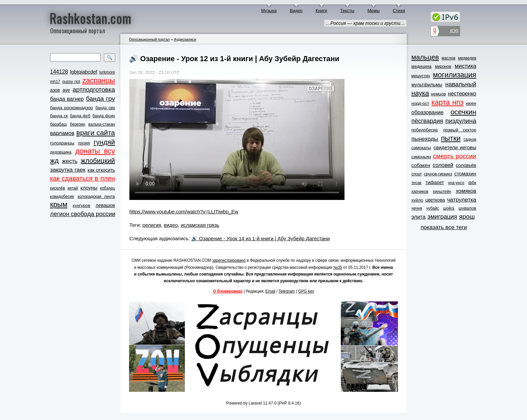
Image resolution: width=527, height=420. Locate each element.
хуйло (417, 200)
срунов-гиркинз (438, 174)
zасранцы (99, 81)
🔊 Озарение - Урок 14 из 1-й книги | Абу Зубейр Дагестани (260, 238)
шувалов (467, 208)
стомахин (465, 174)
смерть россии (455, 156)
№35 (338, 267)
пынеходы (425, 139)
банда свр (105, 108)
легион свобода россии (83, 214)
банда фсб (80, 116)
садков (470, 139)
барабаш (58, 124)
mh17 (55, 82)
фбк (472, 183)
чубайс (433, 208)
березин (77, 124)
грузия (84, 143)
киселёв (57, 188)
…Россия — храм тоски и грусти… (365, 23)
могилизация (455, 75)
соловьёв (466, 165)
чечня (417, 208)
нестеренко (462, 94)
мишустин (421, 76)
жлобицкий (98, 161)
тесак (416, 183)
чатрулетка (462, 200)
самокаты (421, 148)
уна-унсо (456, 183)
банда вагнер (67, 99)
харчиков (420, 192)
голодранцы (62, 143)
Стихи (399, 11)
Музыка (269, 11)
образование (428, 112)
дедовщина (61, 152)
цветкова (435, 200)
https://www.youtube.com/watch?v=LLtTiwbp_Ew (184, 212)
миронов (443, 67)
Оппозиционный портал (149, 39)
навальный (461, 84)
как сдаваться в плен (83, 178)
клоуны (89, 188)
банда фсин (104, 116)
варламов (62, 133)
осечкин (463, 112)
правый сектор (460, 130)
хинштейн (442, 192)
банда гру (100, 99)
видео (171, 225)
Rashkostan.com (91, 18)
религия (152, 225)
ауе (66, 90)
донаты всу (95, 151)
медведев (467, 58)
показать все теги (444, 227)
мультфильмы (427, 85)
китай (73, 188)
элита (418, 217)
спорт (417, 174)
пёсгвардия (427, 121)
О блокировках (228, 291)
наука (420, 93)
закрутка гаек (68, 170)
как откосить (101, 170)
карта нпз (448, 102)
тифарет (435, 182)
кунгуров (82, 205)
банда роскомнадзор (71, 108)
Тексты (347, 11)
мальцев (425, 57)
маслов (449, 58)
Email (271, 291)
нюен (471, 103)
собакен (421, 165)
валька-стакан (102, 124)
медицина (421, 66)
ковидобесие (62, 197)
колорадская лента (96, 197)
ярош (467, 217)
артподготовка (94, 90)
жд (54, 160)
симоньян (421, 157)
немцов (438, 94)
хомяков (466, 191)
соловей (443, 165)
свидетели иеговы (455, 147)
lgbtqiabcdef (84, 72)
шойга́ (449, 208)
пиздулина (461, 121)
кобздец (108, 188)
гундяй (104, 142)
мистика (465, 66)
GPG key (306, 291)
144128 (59, 72)
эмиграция (442, 217)
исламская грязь (200, 225)
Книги (321, 11)
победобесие (425, 130)
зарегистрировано (229, 260)
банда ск (59, 116)
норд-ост (420, 103)
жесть (70, 161)
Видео (296, 11)
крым (59, 205)
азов (55, 90)
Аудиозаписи (185, 39)
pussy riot (71, 82)
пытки (451, 138)
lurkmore (107, 72)
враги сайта (96, 133)
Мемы (374, 11)
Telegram (287, 291)
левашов (105, 205)
